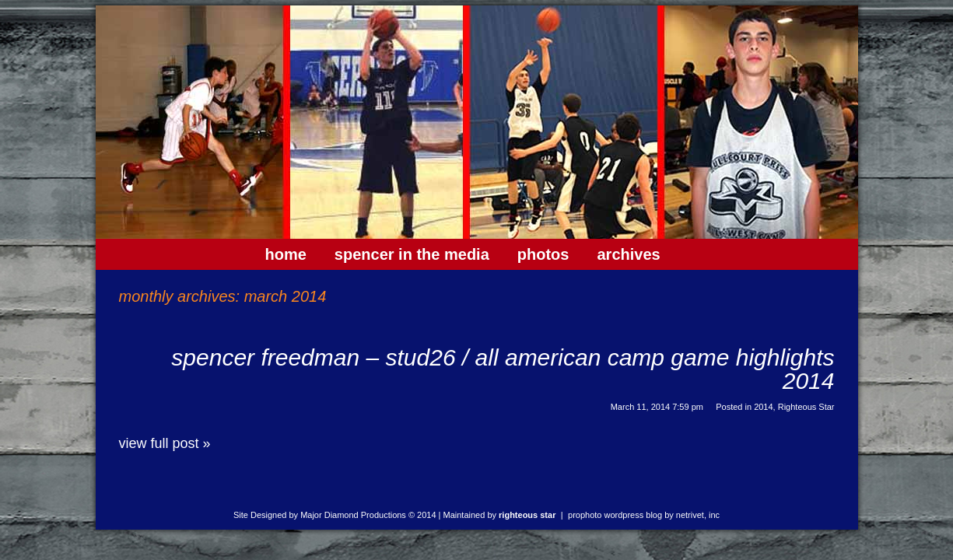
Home (286, 254)
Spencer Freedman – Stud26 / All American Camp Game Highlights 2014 (503, 369)
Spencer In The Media (412, 254)
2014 (763, 407)
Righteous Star (806, 407)
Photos (543, 254)
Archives (628, 254)
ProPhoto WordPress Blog (615, 515)
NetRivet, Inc (698, 515)
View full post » (165, 443)
